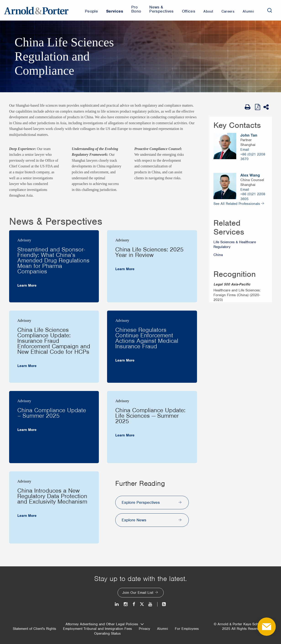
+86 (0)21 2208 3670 (253, 157)
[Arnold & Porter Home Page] (36, 10)
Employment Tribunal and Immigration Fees (97, 629)
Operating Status (107, 633)
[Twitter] (142, 604)
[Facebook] (134, 604)
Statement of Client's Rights (34, 629)
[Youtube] (151, 604)
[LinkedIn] (117, 604)
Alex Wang (250, 175)
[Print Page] (249, 107)
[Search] (270, 10)
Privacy (144, 629)
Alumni (163, 629)
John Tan (249, 135)
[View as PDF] (258, 107)
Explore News (134, 520)
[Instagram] (126, 604)
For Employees (187, 629)
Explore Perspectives (141, 502)
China (218, 255)
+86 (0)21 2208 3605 (253, 197)
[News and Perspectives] (162, 604)
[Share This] (268, 107)
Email (245, 150)
